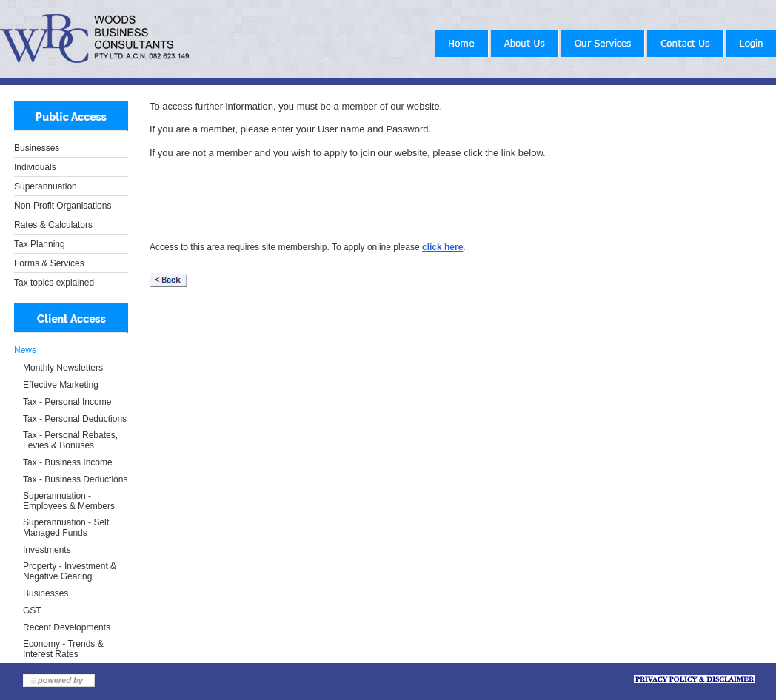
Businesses (37, 148)
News (25, 350)
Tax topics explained (54, 283)
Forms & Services (49, 263)
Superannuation (46, 186)
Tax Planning (40, 244)
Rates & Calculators (53, 225)
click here (442, 247)
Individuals (35, 167)
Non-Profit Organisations (63, 206)
